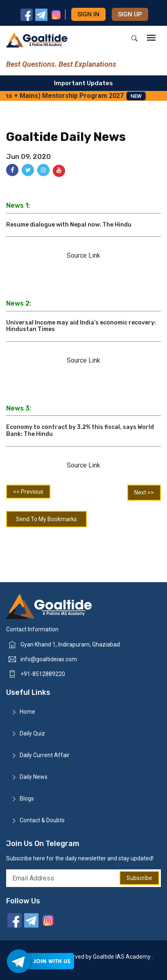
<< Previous (28, 492)
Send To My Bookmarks (46, 519)
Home (27, 712)
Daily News (34, 777)
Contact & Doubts (42, 820)
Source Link (83, 255)
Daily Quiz (32, 733)
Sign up (130, 14)
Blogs (27, 799)
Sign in (88, 14)
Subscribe (139, 878)
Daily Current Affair (45, 755)
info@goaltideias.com (49, 659)
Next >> (144, 492)
